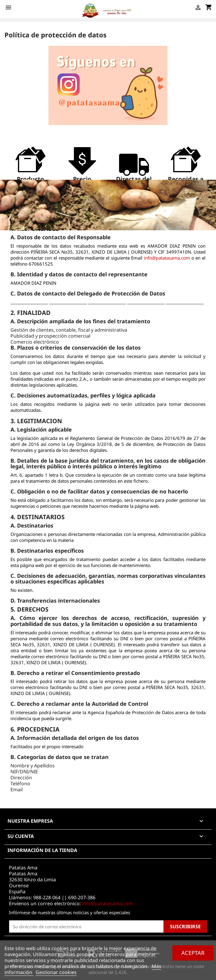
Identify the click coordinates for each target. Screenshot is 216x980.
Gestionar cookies (56, 972)
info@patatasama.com (167, 258)
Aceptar (193, 953)
